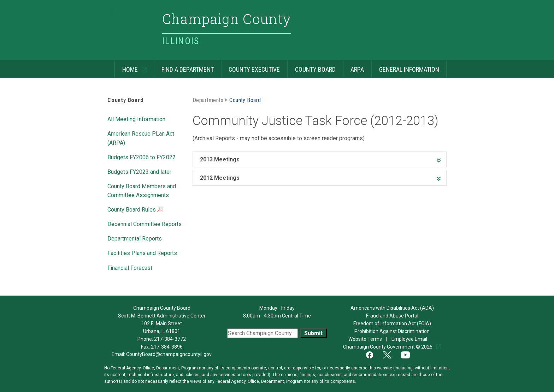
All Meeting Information (136, 119)
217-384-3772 (170, 339)
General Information (405, 67)
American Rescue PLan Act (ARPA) (141, 138)
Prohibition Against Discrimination (392, 331)
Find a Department (184, 67)
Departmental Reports (135, 238)
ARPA (353, 67)
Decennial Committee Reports (145, 224)
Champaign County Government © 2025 (388, 347)
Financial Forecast (130, 267)
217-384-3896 (167, 347)
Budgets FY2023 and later (139, 171)
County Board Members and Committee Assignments (142, 190)
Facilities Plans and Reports (142, 253)
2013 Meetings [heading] (220, 159)
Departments (208, 100)
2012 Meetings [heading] (220, 178)
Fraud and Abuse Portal (392, 316)
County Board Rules (135, 210)
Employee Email (410, 339)
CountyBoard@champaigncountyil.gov (169, 354)
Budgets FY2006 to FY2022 (142, 157)
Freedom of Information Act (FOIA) (392, 323)
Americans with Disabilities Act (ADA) (392, 308)
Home (126, 67)
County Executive (250, 67)
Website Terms (366, 339)
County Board (311, 67)
